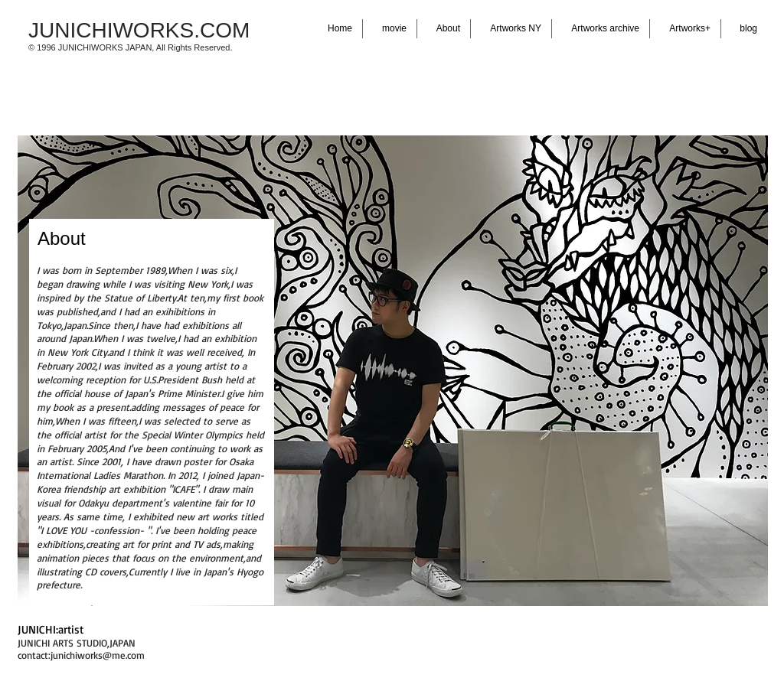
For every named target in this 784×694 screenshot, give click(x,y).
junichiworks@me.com (98, 655)
